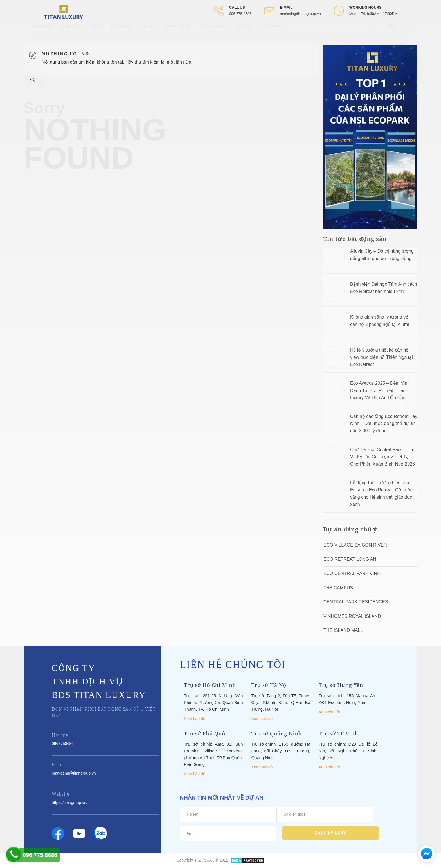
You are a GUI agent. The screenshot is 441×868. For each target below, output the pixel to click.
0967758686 (63, 744)
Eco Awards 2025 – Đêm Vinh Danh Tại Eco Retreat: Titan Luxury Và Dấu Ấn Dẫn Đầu (380, 390)
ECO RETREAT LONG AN (350, 559)
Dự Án (96, 31)
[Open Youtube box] (392, 31)
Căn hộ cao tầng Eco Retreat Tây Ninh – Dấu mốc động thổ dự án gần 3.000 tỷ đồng (384, 424)
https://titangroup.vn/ (70, 802)
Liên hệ (244, 31)
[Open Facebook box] (374, 31)
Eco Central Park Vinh (352, 573)
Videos (148, 31)
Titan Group (204, 860)
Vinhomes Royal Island (352, 616)
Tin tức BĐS (121, 31)
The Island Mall (343, 630)
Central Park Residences (356, 602)
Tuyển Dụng (271, 31)
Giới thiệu (72, 31)
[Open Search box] (409, 31)
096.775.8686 (240, 14)
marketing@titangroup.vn (300, 14)
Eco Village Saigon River (355, 545)
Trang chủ (43, 31)
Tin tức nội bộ (177, 31)
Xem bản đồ (195, 719)
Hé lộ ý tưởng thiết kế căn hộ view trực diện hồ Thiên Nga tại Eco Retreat (382, 357)
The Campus (338, 588)
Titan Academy (214, 31)
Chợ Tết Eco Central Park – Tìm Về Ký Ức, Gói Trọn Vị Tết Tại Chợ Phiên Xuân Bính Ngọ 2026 (382, 457)
